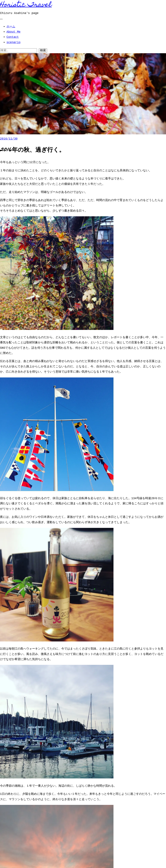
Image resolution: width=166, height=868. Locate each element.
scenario (13, 42)
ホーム (11, 27)
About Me (13, 32)
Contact (13, 37)
